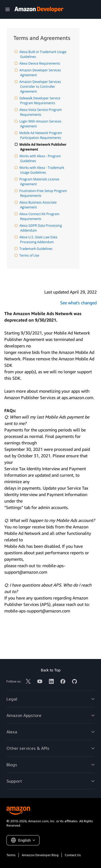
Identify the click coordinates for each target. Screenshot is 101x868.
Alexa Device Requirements (40, 63)
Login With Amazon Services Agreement (41, 124)
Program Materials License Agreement (40, 182)
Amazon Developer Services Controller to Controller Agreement (41, 87)
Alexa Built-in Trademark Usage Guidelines (44, 54)
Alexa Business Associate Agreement (39, 205)
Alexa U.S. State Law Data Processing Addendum (39, 240)
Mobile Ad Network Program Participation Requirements (42, 135)
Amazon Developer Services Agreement (41, 73)
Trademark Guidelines (36, 249)
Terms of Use (30, 255)
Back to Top (51, 670)
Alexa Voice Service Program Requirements (41, 112)
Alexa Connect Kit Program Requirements (40, 216)
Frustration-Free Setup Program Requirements (44, 193)
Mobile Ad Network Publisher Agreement (44, 147)
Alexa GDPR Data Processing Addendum (41, 228)
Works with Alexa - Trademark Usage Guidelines (43, 170)
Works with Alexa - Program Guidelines (41, 158)
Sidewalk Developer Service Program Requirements (41, 101)
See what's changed (78, 303)
